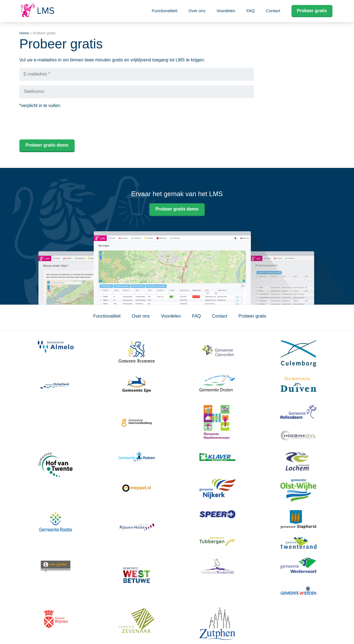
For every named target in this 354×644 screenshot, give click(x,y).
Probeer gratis (312, 11)
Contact (273, 11)
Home (24, 33)
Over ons (197, 11)
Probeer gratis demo (177, 209)
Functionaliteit (165, 11)
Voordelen (226, 11)
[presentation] (61, 124)
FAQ (251, 11)
